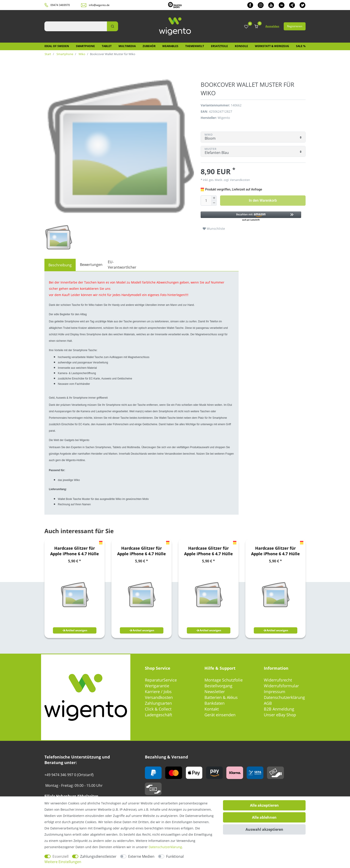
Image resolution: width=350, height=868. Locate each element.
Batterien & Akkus (221, 697)
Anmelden (272, 26)
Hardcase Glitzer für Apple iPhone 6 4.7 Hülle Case (75, 551)
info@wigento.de (99, 5)
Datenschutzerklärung (284, 697)
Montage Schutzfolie (224, 680)
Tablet (107, 46)
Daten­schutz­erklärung (165, 847)
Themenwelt (195, 46)
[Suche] (112, 26)
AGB (268, 703)
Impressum (275, 692)
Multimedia (127, 46)
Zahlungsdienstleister (98, 856)
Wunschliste (214, 229)
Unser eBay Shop (280, 715)
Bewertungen (91, 265)
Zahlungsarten (158, 703)
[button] (251, 216)
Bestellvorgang (218, 686)
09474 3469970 (60, 5)
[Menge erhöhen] (214, 198)
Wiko (82, 54)
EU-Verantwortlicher (122, 265)
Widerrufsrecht (278, 680)
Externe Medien (141, 856)
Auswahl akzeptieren (264, 829)
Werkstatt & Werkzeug (272, 46)
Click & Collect (158, 709)
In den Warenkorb (263, 200)
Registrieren (295, 26)
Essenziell (60, 856)
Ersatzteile (219, 46)
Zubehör (149, 46)
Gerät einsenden (220, 715)
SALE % (301, 46)
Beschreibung (60, 265)
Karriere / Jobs (158, 692)
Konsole (241, 46)
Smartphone (85, 46)
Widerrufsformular (281, 686)
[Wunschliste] (246, 27)
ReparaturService (161, 680)
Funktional (175, 856)
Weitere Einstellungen (63, 862)
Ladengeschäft (158, 715)
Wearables (170, 46)
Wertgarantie (157, 686)
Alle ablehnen (264, 817)
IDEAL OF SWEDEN (57, 46)
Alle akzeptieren (264, 805)
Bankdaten (215, 703)
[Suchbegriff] (76, 26)
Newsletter (215, 692)
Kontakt (212, 709)
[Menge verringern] (214, 203)
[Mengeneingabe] (206, 201)
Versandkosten (240, 180)
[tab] (60, 265)
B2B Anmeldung (279, 709)
